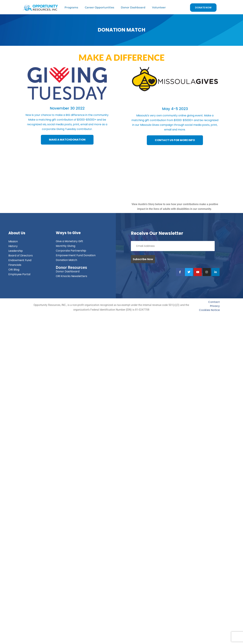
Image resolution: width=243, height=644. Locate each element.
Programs (71, 7)
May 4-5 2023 (175, 109)
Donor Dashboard (133, 7)
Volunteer (159, 7)
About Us (17, 233)
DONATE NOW (203, 8)
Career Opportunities (99, 7)
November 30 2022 (67, 108)
